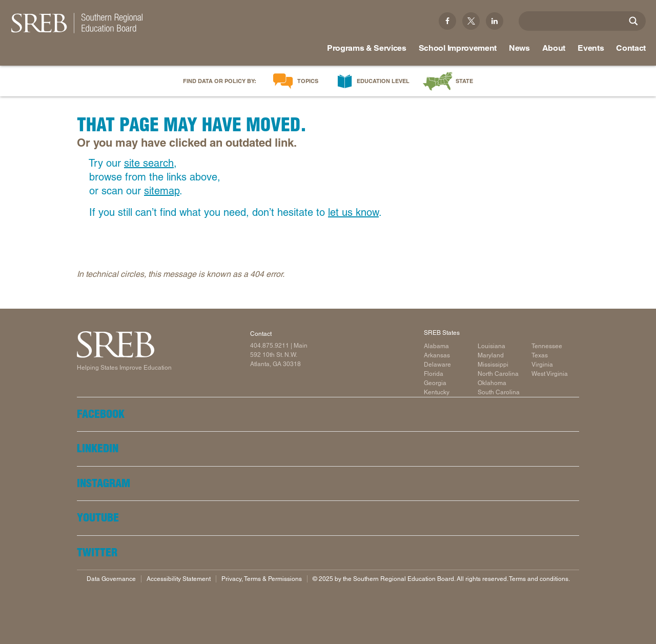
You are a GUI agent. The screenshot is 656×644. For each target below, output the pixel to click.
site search (149, 163)
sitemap (162, 191)
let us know (353, 212)
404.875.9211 (270, 346)
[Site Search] (633, 21)
